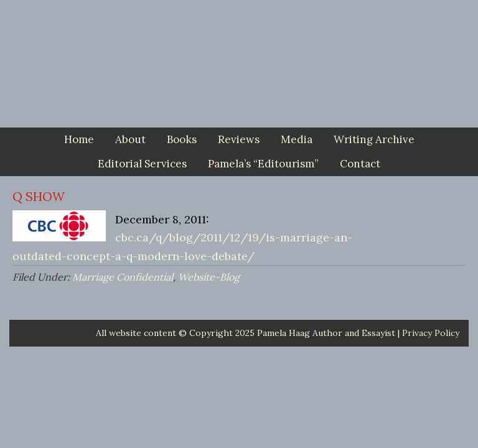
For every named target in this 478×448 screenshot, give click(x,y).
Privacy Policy (431, 333)
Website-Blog (209, 277)
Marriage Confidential (123, 277)
